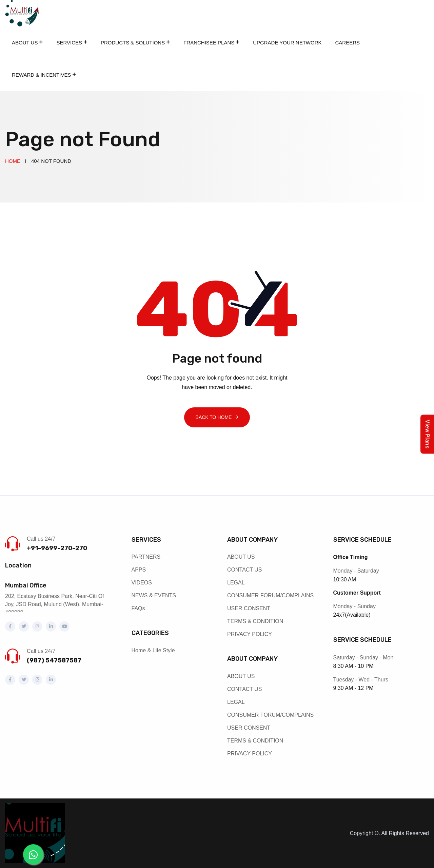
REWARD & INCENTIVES (41, 75)
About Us (25, 43)
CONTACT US (245, 570)
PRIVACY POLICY (250, 634)
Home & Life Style (153, 650)
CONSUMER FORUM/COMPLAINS (270, 595)
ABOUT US (241, 557)
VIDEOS (142, 583)
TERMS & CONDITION (255, 621)
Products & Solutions (133, 43)
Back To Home (214, 417)
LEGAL (236, 583)
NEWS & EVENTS (154, 595)
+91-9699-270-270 (57, 548)
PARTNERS (146, 557)
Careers (348, 43)
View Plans (427, 434)
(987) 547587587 (54, 660)
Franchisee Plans (209, 43)
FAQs (138, 608)
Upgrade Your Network (287, 43)
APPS (139, 570)
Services (69, 43)
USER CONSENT (249, 608)
